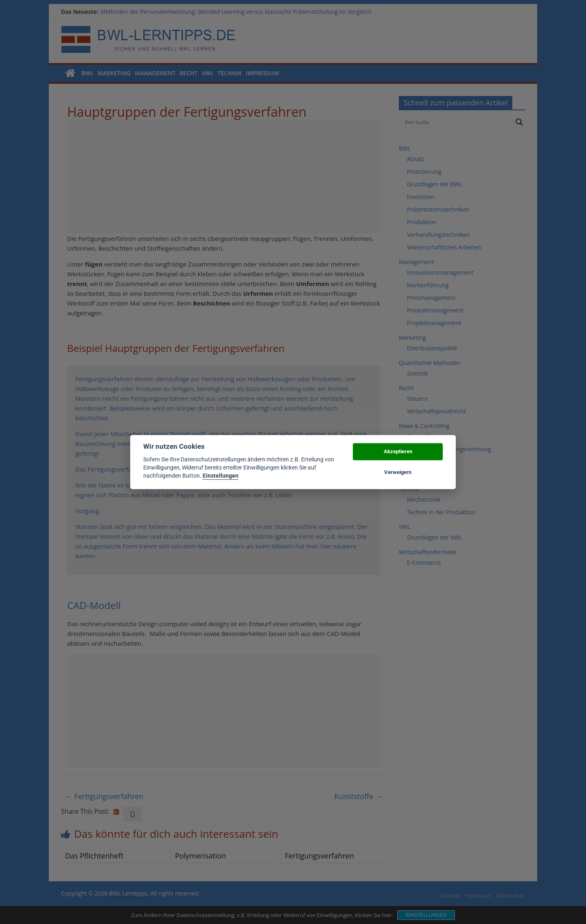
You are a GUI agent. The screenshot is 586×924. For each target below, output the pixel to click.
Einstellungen (221, 476)
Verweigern (398, 472)
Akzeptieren (398, 452)
